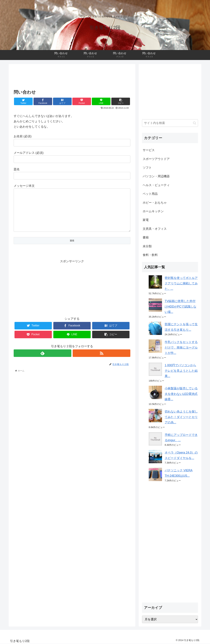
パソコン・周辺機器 (156, 176)
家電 (146, 220)
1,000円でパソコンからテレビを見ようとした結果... (181, 371)
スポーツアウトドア (156, 159)
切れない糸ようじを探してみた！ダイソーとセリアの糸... (181, 417)
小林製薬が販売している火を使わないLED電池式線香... (181, 394)
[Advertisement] (72, 76)
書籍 (146, 237)
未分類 (147, 246)
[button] (195, 123)
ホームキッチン (153, 211)
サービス (149, 150)
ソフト (147, 168)
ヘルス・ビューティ (156, 185)
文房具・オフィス (155, 229)
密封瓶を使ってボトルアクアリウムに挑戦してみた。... (181, 283)
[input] (170, 123)
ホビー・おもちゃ (155, 203)
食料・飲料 (150, 255)
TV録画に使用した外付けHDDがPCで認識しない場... (180, 307)
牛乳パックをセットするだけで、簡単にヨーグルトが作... (181, 347)
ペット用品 (150, 194)
